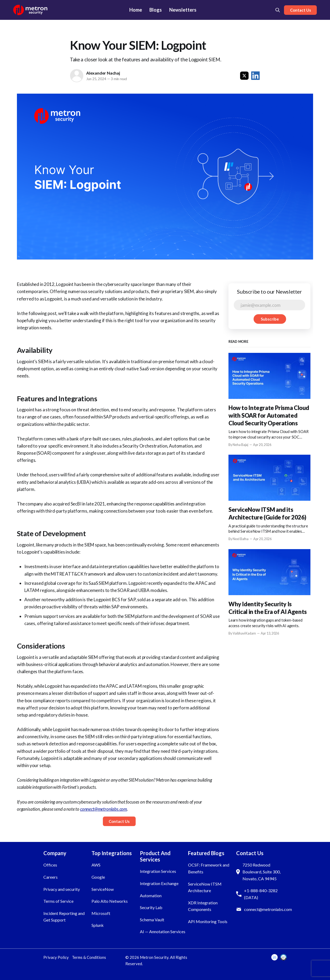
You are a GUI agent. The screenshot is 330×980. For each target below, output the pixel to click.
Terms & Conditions (89, 957)
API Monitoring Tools (208, 921)
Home (136, 10)
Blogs (156, 10)
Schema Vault (152, 920)
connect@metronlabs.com (268, 909)
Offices (50, 865)
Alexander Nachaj (103, 73)
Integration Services (158, 871)
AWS (96, 865)
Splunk (98, 925)
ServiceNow (103, 889)
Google (98, 877)
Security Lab (151, 907)
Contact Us (301, 10)
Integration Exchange (159, 883)
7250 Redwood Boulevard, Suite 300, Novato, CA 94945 (262, 872)
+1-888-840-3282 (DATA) (261, 894)
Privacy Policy (56, 957)
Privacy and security (62, 889)
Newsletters (183, 10)
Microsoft (101, 913)
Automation (151, 895)
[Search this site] (278, 10)
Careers (51, 877)
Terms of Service (58, 901)
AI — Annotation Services (163, 931)
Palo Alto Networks (110, 901)
